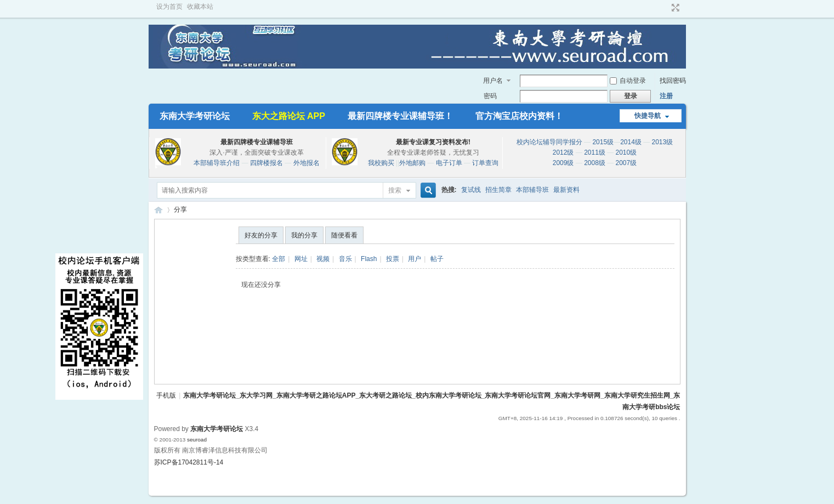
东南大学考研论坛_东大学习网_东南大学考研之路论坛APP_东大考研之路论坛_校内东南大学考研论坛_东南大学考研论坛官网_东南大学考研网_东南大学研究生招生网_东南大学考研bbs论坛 (158, 210)
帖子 (437, 259)
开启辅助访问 (665, 8)
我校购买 (381, 163)
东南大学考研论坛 (195, 116)
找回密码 (673, 81)
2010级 (626, 152)
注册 (666, 96)
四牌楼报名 (266, 163)
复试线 (471, 190)
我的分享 (304, 235)
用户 (415, 259)
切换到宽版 (674, 8)
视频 (323, 259)
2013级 (663, 142)
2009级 (563, 163)
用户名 (493, 81)
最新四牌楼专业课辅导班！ (400, 116)
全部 (279, 259)
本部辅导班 (532, 190)
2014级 (631, 142)
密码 (490, 96)
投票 (393, 259)
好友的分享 (261, 235)
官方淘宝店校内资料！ (519, 116)
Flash (369, 259)
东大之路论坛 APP (289, 116)
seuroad (197, 440)
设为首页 (169, 7)
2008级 (595, 163)
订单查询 (485, 163)
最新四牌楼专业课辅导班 (257, 142)
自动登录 (628, 81)
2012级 (563, 152)
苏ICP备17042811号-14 (189, 462)
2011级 (595, 152)
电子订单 (449, 163)
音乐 (345, 259)
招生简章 (498, 190)
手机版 (166, 395)
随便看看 (344, 235)
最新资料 (566, 190)
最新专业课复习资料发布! (433, 142)
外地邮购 (412, 163)
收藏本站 (200, 7)
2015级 (603, 142)
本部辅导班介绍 (217, 163)
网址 (301, 259)
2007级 (626, 163)
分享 (180, 209)
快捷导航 (648, 116)
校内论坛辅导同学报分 (549, 142)
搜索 (395, 190)
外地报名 (307, 163)
